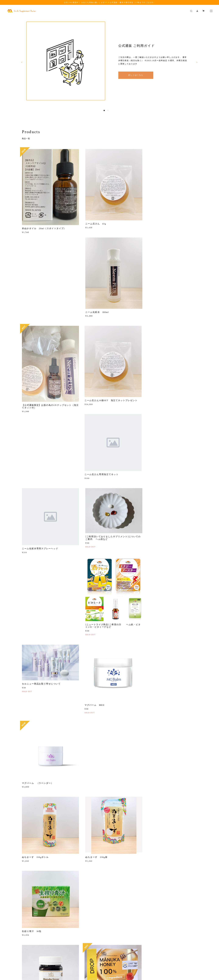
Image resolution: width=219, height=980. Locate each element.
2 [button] (108, 111)
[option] (109, 61)
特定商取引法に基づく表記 (81, 962)
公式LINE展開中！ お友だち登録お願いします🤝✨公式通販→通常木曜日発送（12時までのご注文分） (110, 2)
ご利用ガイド (29, 901)
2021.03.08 (148, 908)
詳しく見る (109, 931)
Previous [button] (22, 63)
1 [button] (104, 111)
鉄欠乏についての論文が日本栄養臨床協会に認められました (169, 903)
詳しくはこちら (136, 76)
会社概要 (87, 901)
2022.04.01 (27, 905)
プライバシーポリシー (57, 962)
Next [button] (197, 63)
